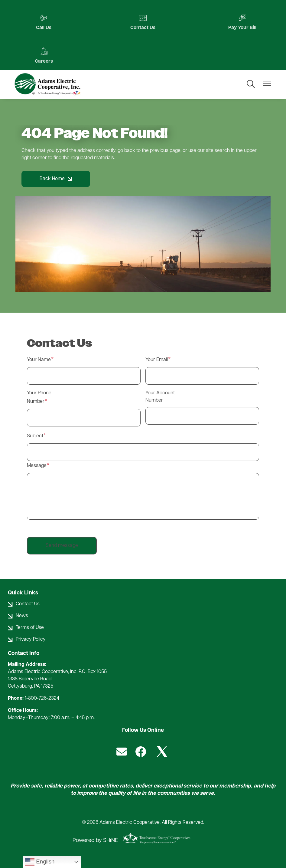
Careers (43, 56)
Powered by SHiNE (95, 841)
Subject (35, 436)
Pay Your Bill (243, 22)
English (40, 862)
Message (37, 466)
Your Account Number (160, 397)
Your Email (157, 360)
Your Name (39, 360)
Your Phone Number (39, 398)
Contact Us (143, 22)
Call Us (43, 22)
